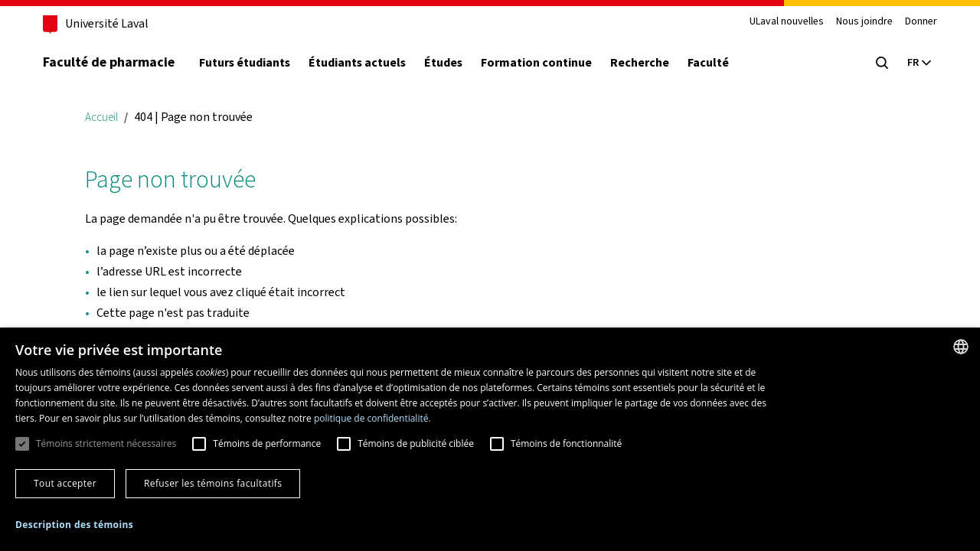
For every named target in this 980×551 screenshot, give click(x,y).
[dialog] (490, 439)
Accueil (101, 117)
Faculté (708, 63)
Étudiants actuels (357, 63)
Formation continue (536, 63)
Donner (921, 22)
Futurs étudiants (245, 63)
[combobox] (961, 347)
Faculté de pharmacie (109, 62)
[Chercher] (882, 63)
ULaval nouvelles (787, 22)
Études (443, 63)
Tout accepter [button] (65, 483)
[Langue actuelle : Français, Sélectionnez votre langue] (919, 63)
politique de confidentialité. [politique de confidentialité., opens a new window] (372, 418)
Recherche (640, 63)
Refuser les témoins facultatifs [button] (213, 483)
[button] (74, 525)
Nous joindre (864, 22)
